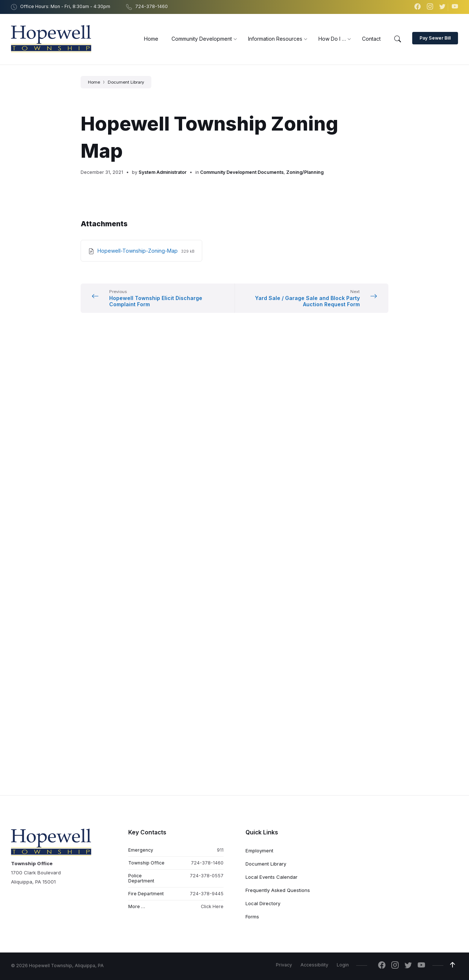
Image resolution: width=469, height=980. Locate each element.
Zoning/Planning (305, 172)
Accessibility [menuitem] (314, 515)
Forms (252, 467)
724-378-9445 (207, 445)
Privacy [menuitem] (284, 515)
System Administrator (163, 172)
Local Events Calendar (272, 428)
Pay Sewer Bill (435, 38)
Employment (259, 401)
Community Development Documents (242, 172)
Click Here (212, 458)
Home (94, 82)
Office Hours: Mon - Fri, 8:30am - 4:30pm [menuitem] (65, 6)
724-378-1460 (207, 414)
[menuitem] (151, 39)
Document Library (126, 82)
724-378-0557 (207, 426)
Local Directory (263, 454)
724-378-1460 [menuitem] (152, 6)
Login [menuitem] (343, 515)
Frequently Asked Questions (278, 441)
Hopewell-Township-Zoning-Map (138, 251)
